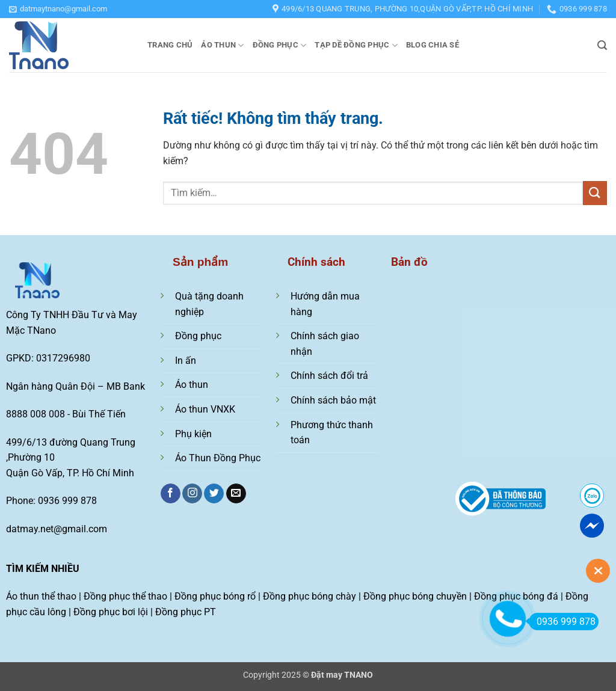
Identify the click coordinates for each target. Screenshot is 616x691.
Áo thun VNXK (205, 409)
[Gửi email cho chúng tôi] (236, 494)
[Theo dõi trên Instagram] (192, 494)
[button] (58, 9)
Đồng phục (280, 45)
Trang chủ (170, 45)
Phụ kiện (193, 434)
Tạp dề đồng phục (356, 45)
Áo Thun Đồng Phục (218, 458)
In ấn (186, 361)
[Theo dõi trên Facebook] (171, 494)
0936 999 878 (562, 622)
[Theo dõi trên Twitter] (214, 494)
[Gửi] (595, 193)
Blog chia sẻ (433, 45)
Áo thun (222, 45)
